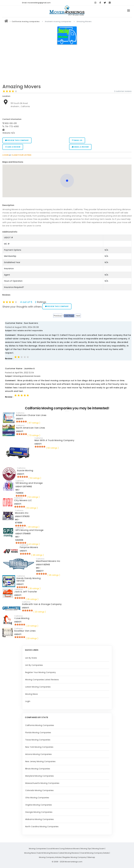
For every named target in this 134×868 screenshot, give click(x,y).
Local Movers (53, 849)
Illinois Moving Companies (38, 769)
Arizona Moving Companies (38, 754)
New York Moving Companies (39, 747)
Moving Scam (98, 849)
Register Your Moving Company (40, 672)
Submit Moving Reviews (48, 853)
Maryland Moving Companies (39, 776)
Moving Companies (38, 849)
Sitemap (91, 857)
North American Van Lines (31, 428)
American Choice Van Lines (31, 415)
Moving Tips (86, 849)
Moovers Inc (22, 513)
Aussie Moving (25, 470)
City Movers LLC (23, 500)
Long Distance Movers (70, 849)
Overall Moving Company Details (95, 853)
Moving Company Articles (50, 857)
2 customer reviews (123, 91)
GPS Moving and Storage (29, 530)
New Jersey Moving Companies (40, 761)
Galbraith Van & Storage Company (42, 604)
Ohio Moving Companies (37, 798)
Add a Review (13, 147)
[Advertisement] (67, 65)
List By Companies (34, 665)
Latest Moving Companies (38, 687)
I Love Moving (22, 618)
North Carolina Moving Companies (42, 827)
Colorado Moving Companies (39, 790)
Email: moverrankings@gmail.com (36, 3)
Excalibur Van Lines (25, 631)
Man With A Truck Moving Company (54, 440)
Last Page (69, 316)
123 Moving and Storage (29, 483)
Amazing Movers (22, 87)
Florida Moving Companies (38, 733)
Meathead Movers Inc (48, 561)
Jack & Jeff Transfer (26, 592)
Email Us (77, 140)
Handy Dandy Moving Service (29, 580)
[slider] (10, 91)
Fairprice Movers (29, 547)
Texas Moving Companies (38, 740)
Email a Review (80, 147)
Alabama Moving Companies (39, 819)
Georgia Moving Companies (39, 812)
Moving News (31, 694)
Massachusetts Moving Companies (42, 783)
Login (28, 701)
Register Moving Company (75, 857)
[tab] (66, 162)
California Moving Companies (40, 725)
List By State (31, 658)
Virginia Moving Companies (39, 805)
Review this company (17, 140)
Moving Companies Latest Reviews (42, 680)
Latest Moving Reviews (69, 853)
